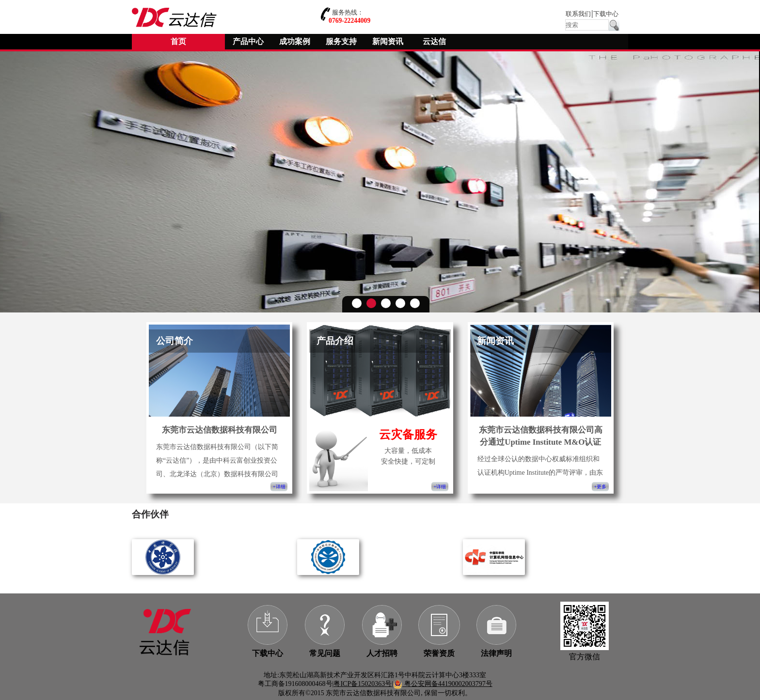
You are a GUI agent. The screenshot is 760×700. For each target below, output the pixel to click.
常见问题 (325, 653)
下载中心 (606, 14)
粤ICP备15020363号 (363, 684)
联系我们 (578, 14)
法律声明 (496, 653)
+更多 (600, 487)
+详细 (279, 487)
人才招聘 (382, 653)
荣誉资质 (439, 653)
